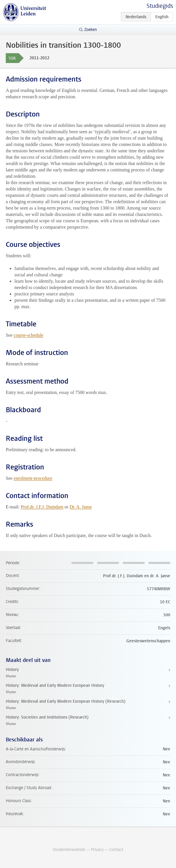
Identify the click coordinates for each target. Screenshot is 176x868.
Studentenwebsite (69, 850)
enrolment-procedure (33, 478)
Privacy (97, 850)
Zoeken (91, 30)
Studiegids (160, 6)
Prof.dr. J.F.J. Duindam (42, 507)
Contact (116, 850)
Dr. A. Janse (81, 507)
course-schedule (28, 335)
